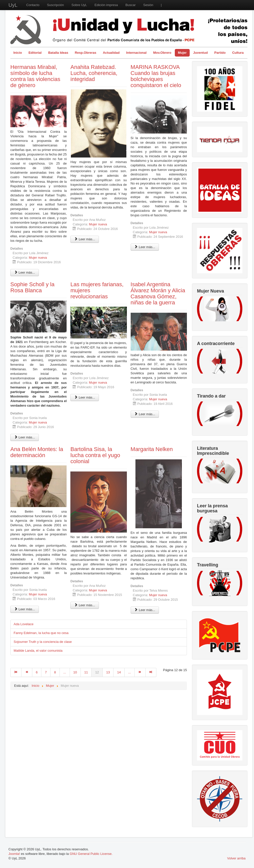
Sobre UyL (79, 5)
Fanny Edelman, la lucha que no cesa (41, 633)
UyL (13, 5)
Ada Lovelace (24, 624)
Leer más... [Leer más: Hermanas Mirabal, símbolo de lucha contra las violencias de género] (25, 272)
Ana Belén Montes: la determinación (37, 452)
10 (75, 672)
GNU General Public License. (91, 854)
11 (86, 672)
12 (97, 672)
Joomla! (14, 854)
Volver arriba (236, 858)
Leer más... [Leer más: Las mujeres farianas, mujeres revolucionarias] (85, 397)
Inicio (18, 53)
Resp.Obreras (85, 53)
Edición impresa (106, 5)
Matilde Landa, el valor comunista (38, 651)
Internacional (136, 53)
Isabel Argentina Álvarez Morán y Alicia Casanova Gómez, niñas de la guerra (158, 293)
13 (108, 672)
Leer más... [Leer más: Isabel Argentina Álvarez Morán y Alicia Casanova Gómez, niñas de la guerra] (145, 414)
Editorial (35, 53)
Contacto (33, 5)
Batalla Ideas (58, 53)
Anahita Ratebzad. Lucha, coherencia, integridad (94, 73)
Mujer (182, 53)
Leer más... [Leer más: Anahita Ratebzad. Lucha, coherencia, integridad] (85, 239)
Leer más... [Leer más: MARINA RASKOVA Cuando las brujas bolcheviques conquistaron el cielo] (145, 247)
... (65, 672)
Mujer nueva (38, 258)
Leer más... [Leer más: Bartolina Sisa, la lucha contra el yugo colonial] (85, 605)
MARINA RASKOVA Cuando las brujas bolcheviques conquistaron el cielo (156, 76)
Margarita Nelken (152, 449)
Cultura (238, 53)
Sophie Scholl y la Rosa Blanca (32, 287)
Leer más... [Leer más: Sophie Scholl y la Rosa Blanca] (25, 437)
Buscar (130, 5)
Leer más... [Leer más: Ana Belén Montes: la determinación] (25, 609)
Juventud (201, 53)
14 (119, 672)
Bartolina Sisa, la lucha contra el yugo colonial (95, 455)
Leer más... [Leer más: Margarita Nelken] (145, 610)
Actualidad (111, 53)
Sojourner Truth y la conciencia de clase (43, 642)
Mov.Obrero (162, 53)
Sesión (148, 5)
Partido (220, 53)
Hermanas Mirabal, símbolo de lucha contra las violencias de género (35, 76)
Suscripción (55, 5)
